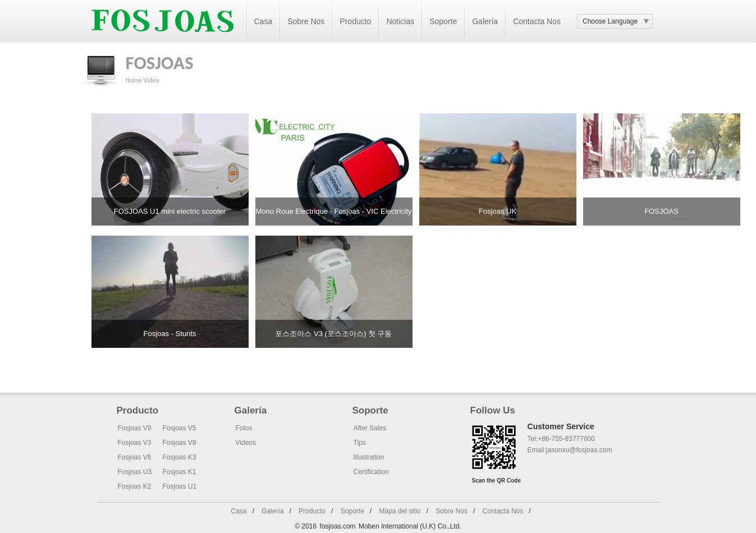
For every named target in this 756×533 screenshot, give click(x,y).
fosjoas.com (338, 526)
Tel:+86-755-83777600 (561, 439)
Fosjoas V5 (180, 428)
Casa (264, 21)
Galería (485, 21)
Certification (371, 472)
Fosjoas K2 (135, 486)
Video (152, 80)
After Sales (370, 428)
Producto (355, 21)
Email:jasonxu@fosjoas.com (570, 450)
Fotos (244, 428)
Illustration (369, 457)
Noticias (400, 21)
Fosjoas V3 (135, 443)
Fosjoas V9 (135, 428)
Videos (246, 443)
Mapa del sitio (400, 511)
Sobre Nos (306, 21)
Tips (360, 443)
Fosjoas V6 (135, 457)
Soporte (443, 21)
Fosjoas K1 (180, 472)
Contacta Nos (537, 21)
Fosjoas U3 (135, 472)
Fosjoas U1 (180, 486)
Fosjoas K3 (180, 457)
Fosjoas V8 (180, 443)
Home (134, 80)
